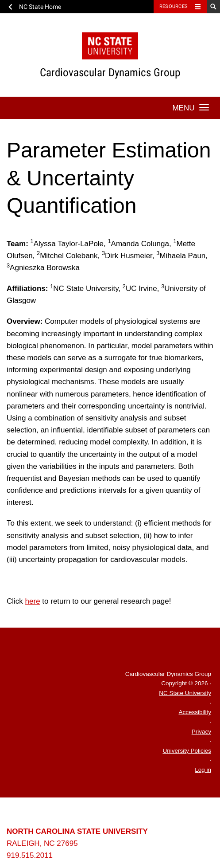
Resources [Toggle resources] (174, 6)
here (33, 601)
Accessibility (195, 712)
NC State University (185, 693)
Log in (203, 770)
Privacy (201, 732)
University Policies (187, 751)
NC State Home (40, 7)
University (67, 815)
